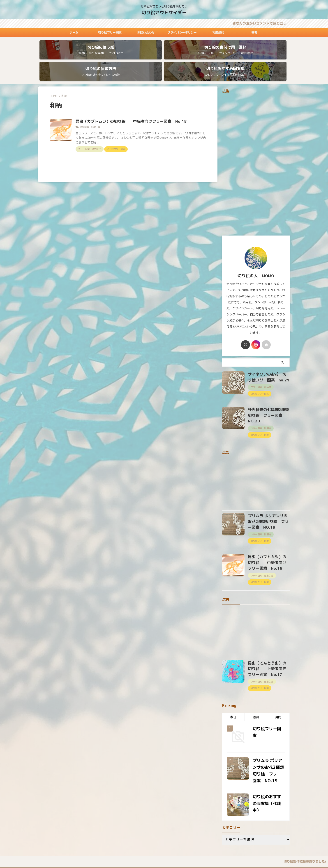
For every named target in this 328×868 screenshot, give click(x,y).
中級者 (84, 111)
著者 (254, 32)
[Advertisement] (256, 149)
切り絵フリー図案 (110, 32)
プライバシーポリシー (182, 32)
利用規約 (218, 32)
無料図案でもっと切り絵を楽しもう (164, 847)
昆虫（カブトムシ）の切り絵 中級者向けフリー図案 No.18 (128, 105)
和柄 (92, 111)
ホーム (74, 32)
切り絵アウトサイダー (164, 12)
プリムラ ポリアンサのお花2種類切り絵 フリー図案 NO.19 (268, 495)
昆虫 (99, 111)
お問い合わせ (146, 32)
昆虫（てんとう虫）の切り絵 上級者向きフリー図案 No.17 (272, 639)
